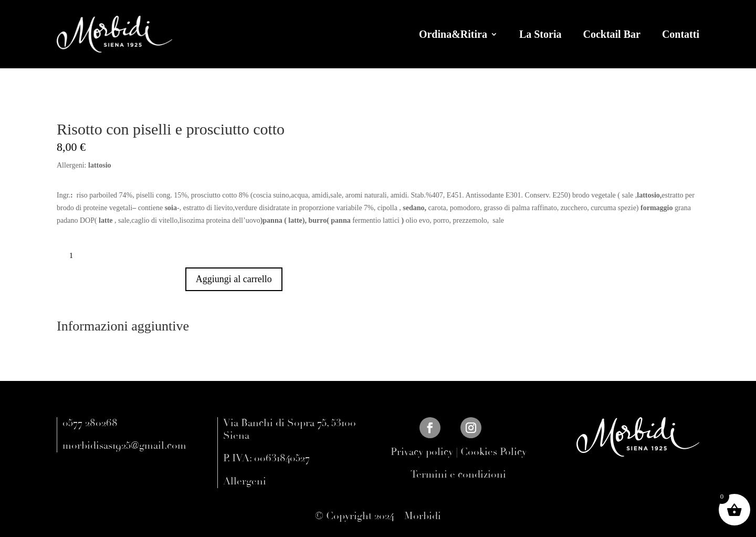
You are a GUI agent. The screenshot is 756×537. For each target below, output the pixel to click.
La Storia (540, 34)
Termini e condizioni (458, 474)
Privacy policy (422, 452)
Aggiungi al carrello (234, 279)
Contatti (681, 34)
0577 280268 (90, 423)
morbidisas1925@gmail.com (124, 446)
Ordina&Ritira (453, 34)
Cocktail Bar (611, 34)
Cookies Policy (493, 452)
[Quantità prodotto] (75, 256)
